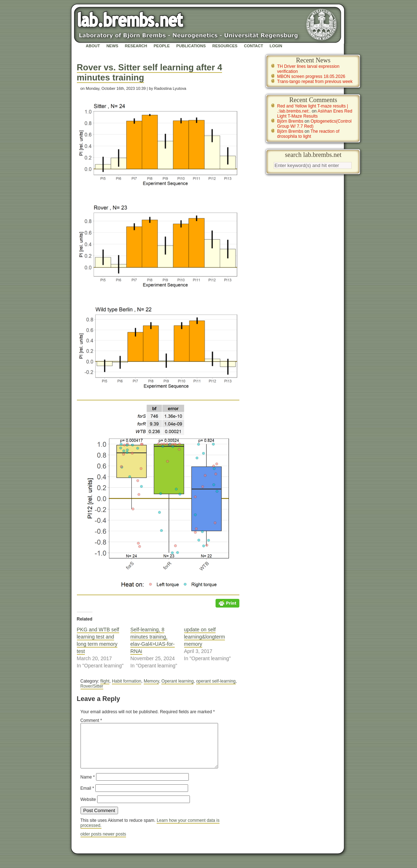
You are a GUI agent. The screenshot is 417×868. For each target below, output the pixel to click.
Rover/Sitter (92, 686)
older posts (92, 843)
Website (88, 808)
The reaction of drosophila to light (309, 134)
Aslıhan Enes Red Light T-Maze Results (315, 114)
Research (136, 46)
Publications (191, 46)
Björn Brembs (290, 121)
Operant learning (177, 681)
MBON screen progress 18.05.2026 (311, 76)
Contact (254, 46)
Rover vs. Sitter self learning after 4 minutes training (150, 72)
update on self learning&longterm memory (205, 637)
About (93, 46)
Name (88, 786)
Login (276, 46)
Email (87, 797)
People (162, 46)
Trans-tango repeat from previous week (315, 82)
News (112, 46)
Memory (151, 681)
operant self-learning (216, 681)
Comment (91, 720)
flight (105, 681)
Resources (225, 46)
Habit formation (127, 681)
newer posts (115, 843)
